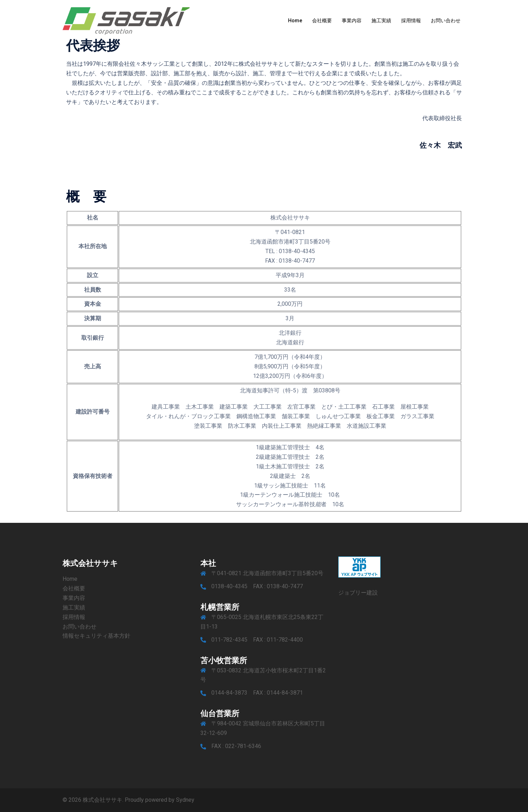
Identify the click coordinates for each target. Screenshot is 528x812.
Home (295, 21)
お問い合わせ (446, 21)
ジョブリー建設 (358, 593)
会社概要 (322, 21)
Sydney (185, 800)
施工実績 (381, 21)
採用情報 (411, 21)
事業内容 (352, 21)
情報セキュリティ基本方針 (96, 636)
